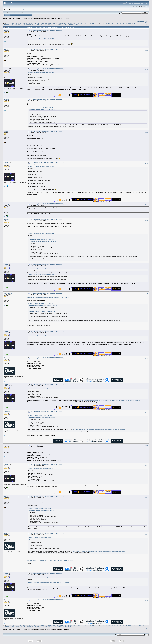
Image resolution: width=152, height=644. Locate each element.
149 (44, 25)
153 (52, 25)
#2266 (147, 163)
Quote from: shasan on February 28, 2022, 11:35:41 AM (40, 303)
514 (80, 25)
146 (37, 25)
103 (74, 23)
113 (96, 23)
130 (134, 23)
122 (117, 23)
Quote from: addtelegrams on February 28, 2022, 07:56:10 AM (42, 268)
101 (70, 23)
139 (22, 25)
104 (76, 23)
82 (39, 23)
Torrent (25, 13)
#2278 (147, 534)
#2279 (147, 574)
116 (104, 23)
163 (75, 25)
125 (123, 23)
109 (88, 23)
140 (24, 25)
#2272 (147, 359)
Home (7, 15)
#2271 (147, 332)
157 (61, 25)
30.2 (22, 13)
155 (57, 25)
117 (106, 23)
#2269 (147, 265)
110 (90, 23)
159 (66, 25)
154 (55, 25)
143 (30, 25)
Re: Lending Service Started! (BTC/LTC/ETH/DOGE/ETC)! (47, 30)
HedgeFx (6, 30)
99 (66, 23)
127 (128, 23)
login (18, 10)
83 (40, 23)
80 (36, 23)
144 (33, 25)
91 (53, 23)
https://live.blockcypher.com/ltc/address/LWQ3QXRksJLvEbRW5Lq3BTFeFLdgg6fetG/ (51, 560)
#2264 (147, 100)
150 (46, 25)
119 (110, 23)
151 (48, 25)
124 (121, 23)
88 (48, 23)
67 (15, 23)
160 (68, 25)
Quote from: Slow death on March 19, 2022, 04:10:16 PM (41, 577)
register (23, 10)
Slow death (7, 358)
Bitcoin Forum (7, 19)
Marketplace (22, 19)
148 (41, 25)
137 (17, 25)
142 (28, 25)
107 (83, 23)
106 (81, 23)
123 (119, 23)
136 (15, 25)
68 (17, 23)
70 (20, 23)
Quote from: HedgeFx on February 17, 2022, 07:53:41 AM (41, 233)
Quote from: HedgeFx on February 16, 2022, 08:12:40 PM (41, 73)
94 (58, 23)
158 (63, 25)
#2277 (147, 497)
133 (8, 25)
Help (12, 15)
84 (42, 23)
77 (31, 23)
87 (47, 23)
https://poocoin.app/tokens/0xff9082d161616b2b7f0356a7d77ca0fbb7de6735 (49, 297)
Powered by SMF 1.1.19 (67, 641)
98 (64, 23)
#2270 (147, 294)
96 (61, 23)
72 (23, 23)
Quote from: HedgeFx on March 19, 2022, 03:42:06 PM (40, 468)
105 (79, 23)
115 (101, 23)
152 (50, 25)
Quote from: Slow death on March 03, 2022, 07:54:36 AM (41, 388)
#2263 (147, 70)
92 (55, 23)
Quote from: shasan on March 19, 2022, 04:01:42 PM (40, 508)
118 (108, 23)
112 (94, 23)
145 (35, 25)
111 (92, 23)
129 (132, 23)
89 (50, 23)
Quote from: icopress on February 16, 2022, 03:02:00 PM (41, 39)
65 (12, 23)
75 (28, 23)
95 (59, 23)
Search (16, 15)
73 (25, 23)
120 (112, 23)
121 (115, 23)
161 (70, 25)
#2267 (147, 205)
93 (56, 23)
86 (45, 23)
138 (19, 25)
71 (22, 23)
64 (11, 23)
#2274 (147, 412)
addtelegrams (8, 204)
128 (130, 23)
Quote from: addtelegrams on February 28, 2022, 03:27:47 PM (42, 335)
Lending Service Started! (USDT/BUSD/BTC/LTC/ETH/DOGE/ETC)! (52, 19)
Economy (15, 19)
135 (13, 25)
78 (33, 23)
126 (126, 23)
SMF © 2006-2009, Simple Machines (82, 641)
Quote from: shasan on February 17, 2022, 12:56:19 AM (40, 108)
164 (77, 25)
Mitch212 (6, 131)
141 (26, 25)
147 (39, 25)
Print (147, 25)
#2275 (147, 446)
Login (20, 15)
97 (63, 23)
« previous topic (141, 21)
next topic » (147, 22)
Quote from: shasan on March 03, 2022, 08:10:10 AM (40, 415)
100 (68, 23)
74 (26, 23)
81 (37, 23)
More (30, 15)
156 (59, 25)
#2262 (147, 50)
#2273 (147, 385)
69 (18, 23)
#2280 (147, 601)
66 (14, 23)
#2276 (147, 465)
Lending (29, 19)
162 (72, 25)
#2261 (147, 31)
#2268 (147, 220)
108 (85, 23)
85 (44, 23)
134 (10, 25)
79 (34, 23)
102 (72, 23)
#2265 (147, 132)
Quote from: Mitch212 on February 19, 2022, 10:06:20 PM (41, 167)
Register (25, 15)
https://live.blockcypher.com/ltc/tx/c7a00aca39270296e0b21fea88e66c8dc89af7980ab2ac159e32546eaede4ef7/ (110, 400)
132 (6, 25)
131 (4, 25)
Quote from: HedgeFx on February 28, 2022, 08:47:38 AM (41, 274)
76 (29, 23)
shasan (6, 69)
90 (52, 23)
